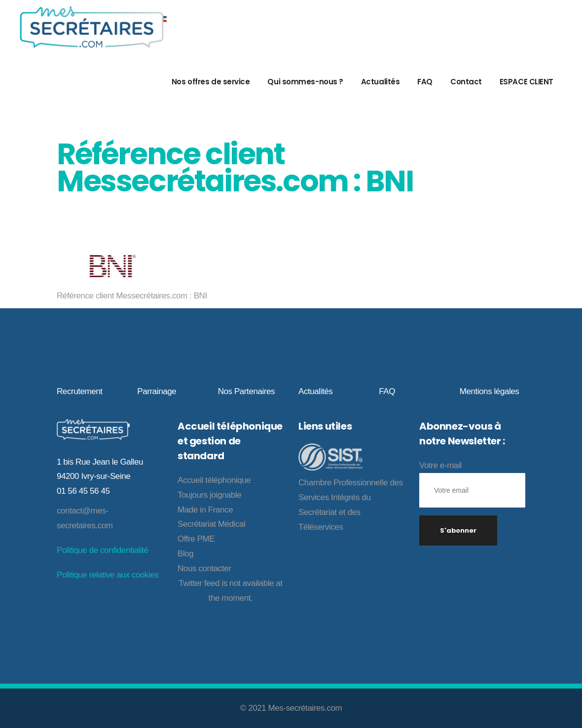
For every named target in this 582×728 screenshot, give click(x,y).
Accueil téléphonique (214, 480)
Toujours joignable (209, 495)
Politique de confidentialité (103, 550)
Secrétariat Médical (211, 524)
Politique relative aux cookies (108, 575)
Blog (185, 554)
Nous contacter (204, 568)
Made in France (205, 510)
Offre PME (196, 539)
